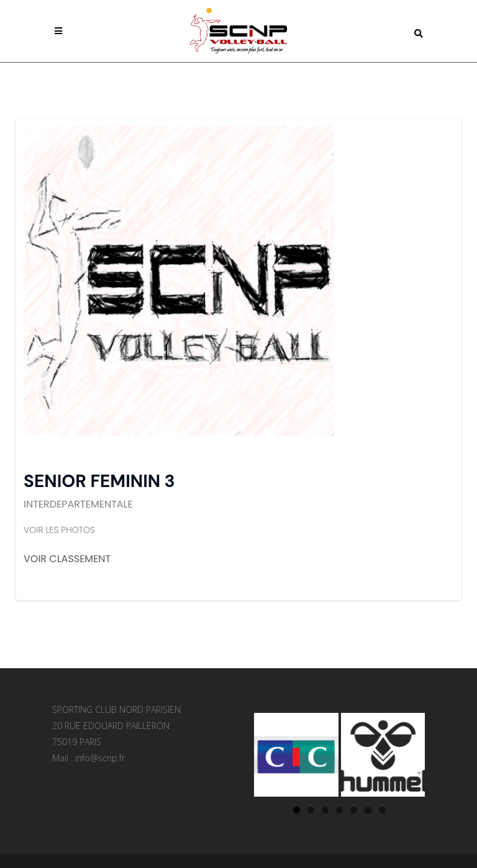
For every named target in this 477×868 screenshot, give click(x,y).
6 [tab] (368, 810)
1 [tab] (297, 810)
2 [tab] (311, 810)
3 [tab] (325, 810)
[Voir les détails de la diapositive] (296, 755)
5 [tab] (354, 810)
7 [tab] (382, 810)
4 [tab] (339, 810)
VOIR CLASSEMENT (67, 559)
